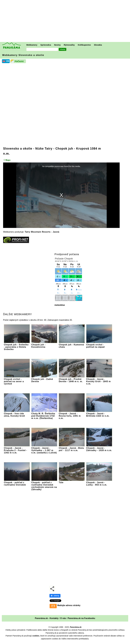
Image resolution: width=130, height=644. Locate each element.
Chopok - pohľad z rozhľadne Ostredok (17, 482)
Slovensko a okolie (18, 149)
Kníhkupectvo (84, 45)
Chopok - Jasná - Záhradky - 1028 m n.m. (99, 448)
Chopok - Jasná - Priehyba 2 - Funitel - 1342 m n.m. (17, 449)
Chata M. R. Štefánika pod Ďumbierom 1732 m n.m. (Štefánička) (44, 415)
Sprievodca (46, 45)
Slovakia (98, 45)
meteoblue (60, 305)
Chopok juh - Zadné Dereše (44, 379)
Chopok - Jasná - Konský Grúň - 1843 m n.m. (99, 380)
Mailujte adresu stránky (69, 605)
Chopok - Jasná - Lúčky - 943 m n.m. (99, 482)
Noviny (57, 45)
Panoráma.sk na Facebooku (81, 618)
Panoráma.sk (76, 627)
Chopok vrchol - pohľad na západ (99, 345)
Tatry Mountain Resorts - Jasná (42, 232)
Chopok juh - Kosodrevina (44, 345)
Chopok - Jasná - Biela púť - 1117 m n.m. (72, 448)
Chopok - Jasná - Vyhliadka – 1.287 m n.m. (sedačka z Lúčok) (44, 449)
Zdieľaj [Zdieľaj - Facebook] (55, 596)
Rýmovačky (69, 45)
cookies (36, 636)
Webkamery (32, 45)
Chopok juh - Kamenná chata (72, 345)
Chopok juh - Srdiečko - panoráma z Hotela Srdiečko (17, 346)
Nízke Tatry (44, 149)
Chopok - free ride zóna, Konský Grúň (17, 414)
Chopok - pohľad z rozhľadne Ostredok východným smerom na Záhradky (44, 485)
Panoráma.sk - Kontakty (47, 618)
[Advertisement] (66, 21)
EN (8, 61)
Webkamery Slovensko (23, 55)
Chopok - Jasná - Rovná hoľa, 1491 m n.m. (72, 415)
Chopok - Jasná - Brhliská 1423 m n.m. (99, 414)
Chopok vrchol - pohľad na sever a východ (17, 380)
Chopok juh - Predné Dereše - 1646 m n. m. (72, 379)
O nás (63, 618)
